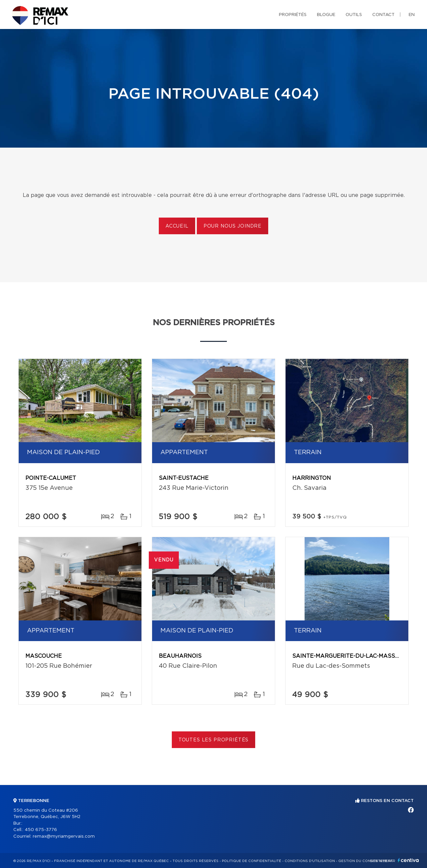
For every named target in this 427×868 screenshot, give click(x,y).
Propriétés (293, 15)
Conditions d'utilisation (310, 861)
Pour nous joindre (233, 226)
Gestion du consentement (366, 861)
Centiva (408, 860)
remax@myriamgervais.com (64, 837)
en (412, 15)
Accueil (177, 226)
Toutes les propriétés (214, 740)
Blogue (326, 15)
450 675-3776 (41, 830)
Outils (354, 15)
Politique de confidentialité (252, 861)
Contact (383, 15)
